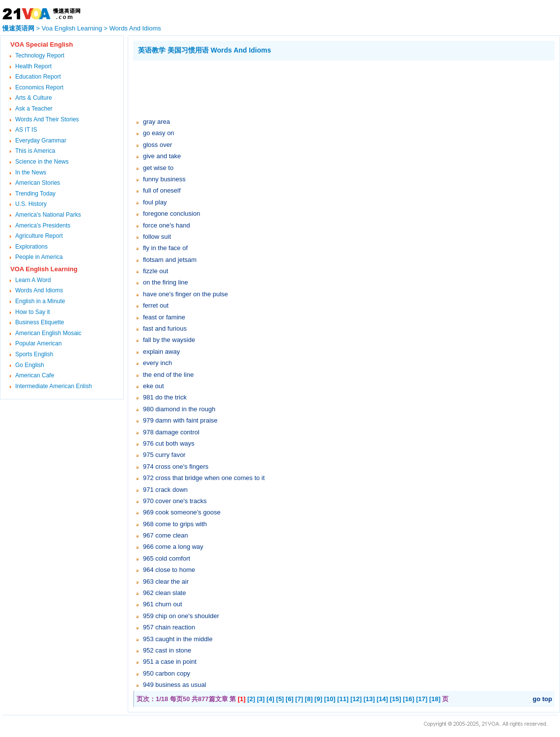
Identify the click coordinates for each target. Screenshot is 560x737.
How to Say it (33, 312)
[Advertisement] (312, 87)
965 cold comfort (167, 558)
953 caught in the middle (178, 639)
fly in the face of (165, 248)
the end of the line (168, 375)
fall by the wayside (169, 340)
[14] (382, 699)
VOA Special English (42, 44)
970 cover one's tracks (175, 501)
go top (542, 699)
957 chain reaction (169, 627)
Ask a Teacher (34, 109)
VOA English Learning (44, 269)
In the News (31, 172)
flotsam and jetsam (170, 260)
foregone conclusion (171, 213)
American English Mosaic (48, 333)
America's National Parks (48, 215)
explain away (161, 352)
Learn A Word (33, 280)
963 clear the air (166, 581)
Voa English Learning (72, 28)
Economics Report (39, 87)
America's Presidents (43, 226)
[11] (343, 699)
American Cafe (35, 375)
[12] (356, 699)
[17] (422, 699)
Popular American (39, 343)
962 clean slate (164, 593)
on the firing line (166, 282)
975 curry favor (164, 455)
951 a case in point (170, 662)
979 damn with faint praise (180, 420)
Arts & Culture (34, 98)
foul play (155, 202)
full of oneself (162, 190)
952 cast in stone (167, 650)
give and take (162, 156)
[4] (271, 699)
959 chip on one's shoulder (181, 616)
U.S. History (31, 204)
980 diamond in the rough (179, 409)
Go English (30, 365)
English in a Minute (40, 301)
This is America (35, 151)
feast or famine (164, 317)
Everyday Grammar (41, 141)
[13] (369, 699)
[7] (299, 699)
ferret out (156, 305)
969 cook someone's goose (182, 512)
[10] (330, 699)
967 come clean (166, 535)
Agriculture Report (39, 236)
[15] (395, 699)
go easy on (159, 133)
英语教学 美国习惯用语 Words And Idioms (205, 50)
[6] (290, 699)
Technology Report (40, 56)
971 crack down (165, 490)
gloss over (157, 145)
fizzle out (155, 271)
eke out (154, 386)
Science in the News (42, 162)
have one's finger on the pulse (185, 294)
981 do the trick (165, 397)
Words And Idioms (135, 28)
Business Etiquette (40, 322)
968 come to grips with (175, 524)
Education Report (38, 77)
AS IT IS (26, 130)
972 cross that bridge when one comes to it (204, 478)
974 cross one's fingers (176, 467)
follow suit (157, 237)
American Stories (38, 183)
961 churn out (163, 604)
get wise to (158, 168)
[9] (318, 699)
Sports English (34, 354)
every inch (157, 363)
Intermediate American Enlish (54, 386)
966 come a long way (173, 547)
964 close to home (169, 570)
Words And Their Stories (47, 119)
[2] (252, 699)
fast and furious (165, 328)
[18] (435, 699)
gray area (156, 122)
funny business (164, 179)
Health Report (33, 66)
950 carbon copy (167, 673)
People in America (39, 257)
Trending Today (35, 194)
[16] (408, 699)
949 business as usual (175, 685)
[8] (309, 699)
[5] (280, 699)
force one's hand (167, 225)
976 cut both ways (169, 443)
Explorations (31, 247)
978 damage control (171, 432)
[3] (261, 699)
